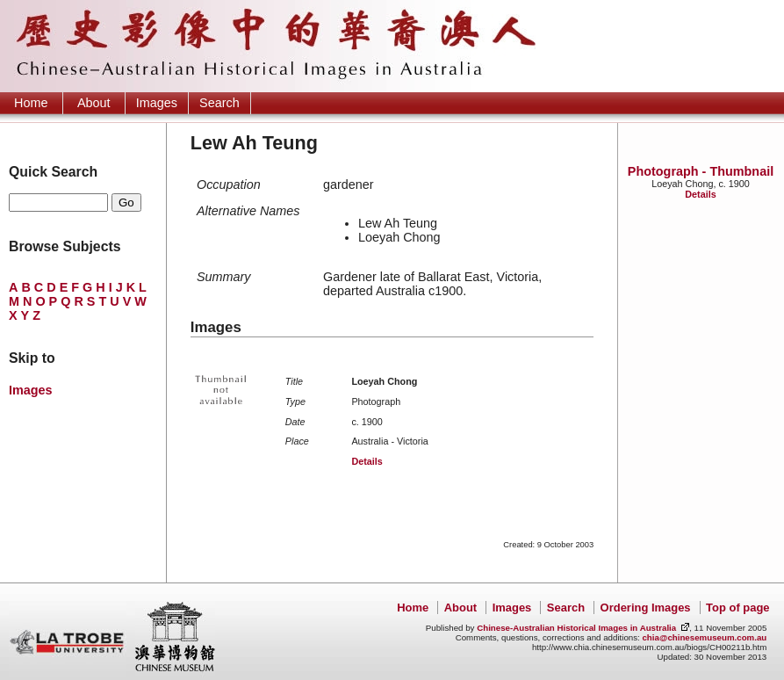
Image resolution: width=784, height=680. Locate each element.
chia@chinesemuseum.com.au (704, 637)
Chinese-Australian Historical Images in (576, 628)
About (94, 103)
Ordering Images (646, 608)
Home (31, 103)
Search (219, 103)
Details (700, 194)
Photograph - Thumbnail (701, 171)
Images (157, 103)
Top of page (737, 608)
